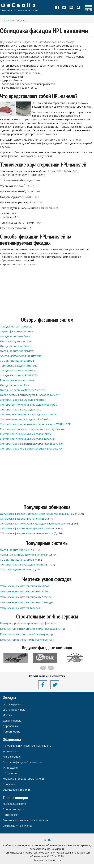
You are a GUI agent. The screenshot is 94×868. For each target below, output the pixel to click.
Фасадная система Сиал (15, 336)
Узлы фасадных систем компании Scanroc (26, 597)
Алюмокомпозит (13, 757)
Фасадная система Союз (15, 346)
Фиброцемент (12, 768)
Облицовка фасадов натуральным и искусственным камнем (37, 514)
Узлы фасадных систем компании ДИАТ (25, 586)
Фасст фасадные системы (16, 341)
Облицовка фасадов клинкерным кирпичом (27, 528)
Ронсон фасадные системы (17, 380)
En (44, 840)
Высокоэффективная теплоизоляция (25, 820)
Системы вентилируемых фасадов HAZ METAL (29, 414)
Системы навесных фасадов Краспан (23, 400)
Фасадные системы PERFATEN (19, 375)
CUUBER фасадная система (17, 361)
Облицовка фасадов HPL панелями (22, 519)
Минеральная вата (14, 804)
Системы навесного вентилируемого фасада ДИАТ (32, 448)
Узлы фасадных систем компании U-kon (25, 591)
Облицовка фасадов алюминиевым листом (27, 533)
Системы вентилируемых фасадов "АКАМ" (26, 434)
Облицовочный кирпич (17, 790)
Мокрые (8, 715)
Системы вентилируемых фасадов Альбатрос (28, 405)
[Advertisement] (46, 292)
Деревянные (11, 726)
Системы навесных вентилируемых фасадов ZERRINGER (35, 424)
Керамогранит (12, 751)
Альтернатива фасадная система (21, 356)
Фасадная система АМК (15, 385)
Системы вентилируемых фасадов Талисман (28, 439)
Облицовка (19, 20)
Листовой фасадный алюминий (22, 762)
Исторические (11, 731)
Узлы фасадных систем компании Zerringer (27, 602)
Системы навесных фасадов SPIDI (21, 409)
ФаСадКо (33, 5)
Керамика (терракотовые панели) (24, 779)
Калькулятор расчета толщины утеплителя (27, 640)
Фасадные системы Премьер (18, 370)
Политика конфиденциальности (47, 860)
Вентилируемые (13, 704)
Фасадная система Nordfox (17, 351)
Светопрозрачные (14, 710)
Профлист (9, 784)
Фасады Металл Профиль (16, 326)
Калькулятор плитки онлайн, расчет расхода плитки (32, 629)
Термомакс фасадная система (19, 365)
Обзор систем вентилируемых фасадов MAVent (30, 395)
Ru (50, 840)
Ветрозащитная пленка (17, 826)
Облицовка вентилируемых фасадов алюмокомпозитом (35, 523)
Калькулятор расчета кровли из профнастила (28, 623)
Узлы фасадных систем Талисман (21, 608)
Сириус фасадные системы (17, 331)
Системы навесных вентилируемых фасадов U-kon (32, 444)
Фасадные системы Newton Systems (23, 390)
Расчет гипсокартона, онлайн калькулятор (26, 634)
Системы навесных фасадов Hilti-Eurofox (25, 419)
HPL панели (10, 773)
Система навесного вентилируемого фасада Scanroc (33, 429)
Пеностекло (10, 815)
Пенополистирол (13, 809)
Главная (7, 20)
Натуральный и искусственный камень (27, 746)
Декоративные (12, 720)
